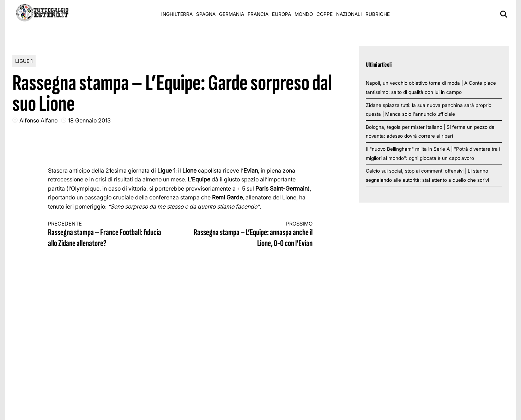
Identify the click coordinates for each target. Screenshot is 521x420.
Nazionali (349, 14)
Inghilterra (177, 14)
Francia (258, 14)
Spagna (206, 14)
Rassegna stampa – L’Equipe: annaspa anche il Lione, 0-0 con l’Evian (253, 235)
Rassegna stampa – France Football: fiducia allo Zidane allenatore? (108, 235)
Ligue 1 (24, 61)
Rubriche (378, 14)
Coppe (325, 14)
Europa (281, 14)
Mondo (304, 14)
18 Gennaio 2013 (89, 120)
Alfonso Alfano (38, 120)
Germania (232, 14)
